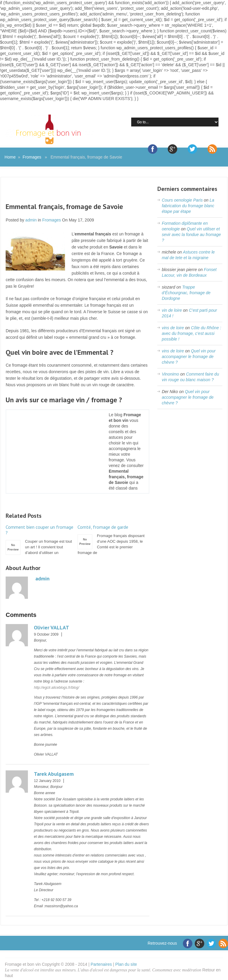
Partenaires (101, 964)
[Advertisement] (77, 194)
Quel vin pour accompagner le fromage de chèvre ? (189, 357)
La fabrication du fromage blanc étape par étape (188, 206)
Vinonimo (170, 374)
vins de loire (173, 328)
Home (10, 157)
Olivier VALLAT (52, 627)
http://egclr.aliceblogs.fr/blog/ (56, 688)
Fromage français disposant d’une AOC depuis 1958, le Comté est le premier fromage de (112, 540)
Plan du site (126, 964)
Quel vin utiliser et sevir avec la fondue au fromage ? (191, 235)
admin (31, 220)
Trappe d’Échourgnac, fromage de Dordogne (186, 293)
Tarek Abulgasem (54, 774)
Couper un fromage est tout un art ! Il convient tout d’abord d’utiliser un (40, 540)
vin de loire (172, 310)
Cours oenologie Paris (182, 200)
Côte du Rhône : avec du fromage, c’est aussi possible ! (191, 333)
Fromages (32, 157)
